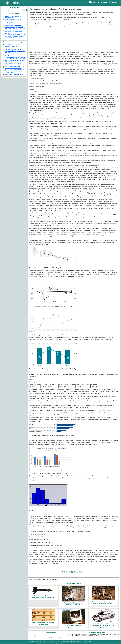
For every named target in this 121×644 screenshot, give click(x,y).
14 (67, 572)
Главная (94, 2)
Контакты (114, 2)
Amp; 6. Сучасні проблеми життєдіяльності (13, 17)
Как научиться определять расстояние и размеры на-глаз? (14, 64)
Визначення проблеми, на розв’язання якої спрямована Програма (13, 32)
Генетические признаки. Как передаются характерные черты (14, 69)
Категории (104, 2)
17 (75, 572)
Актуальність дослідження (13, 19)
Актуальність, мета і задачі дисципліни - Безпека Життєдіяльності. (13, 22)
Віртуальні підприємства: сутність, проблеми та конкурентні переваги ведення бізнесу (15, 36)
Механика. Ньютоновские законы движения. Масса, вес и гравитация (16, 58)
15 (70, 572)
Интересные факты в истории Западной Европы (14, 72)
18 (77, 572)
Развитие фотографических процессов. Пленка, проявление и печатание (15, 51)
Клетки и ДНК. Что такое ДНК (14, 74)
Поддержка (89, 642)
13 (65, 572)
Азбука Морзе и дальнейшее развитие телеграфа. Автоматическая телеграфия (13, 46)
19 (80, 572)
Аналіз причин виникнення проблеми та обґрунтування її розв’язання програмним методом (15, 27)
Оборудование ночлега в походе (15, 66)
